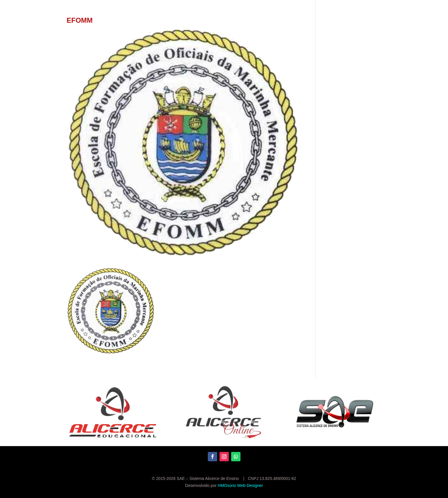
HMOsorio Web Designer (240, 485)
